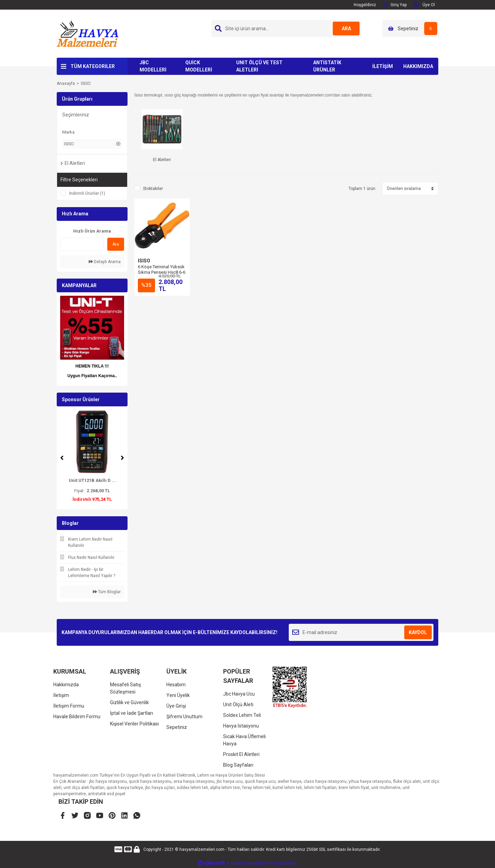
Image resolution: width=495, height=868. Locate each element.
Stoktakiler (153, 189)
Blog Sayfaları (238, 765)
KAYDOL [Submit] (418, 632)
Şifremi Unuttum (184, 717)
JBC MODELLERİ (153, 66)
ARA (346, 29)
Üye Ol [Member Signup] (424, 5)
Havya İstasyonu (241, 726)
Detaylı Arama (105, 262)
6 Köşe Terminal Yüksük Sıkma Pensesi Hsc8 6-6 (162, 269)
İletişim (61, 695)
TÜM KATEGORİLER (93, 66)
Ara (116, 244)
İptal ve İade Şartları (131, 713)
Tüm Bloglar (107, 592)
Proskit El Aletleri (241, 754)
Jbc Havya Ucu (239, 694)
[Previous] (62, 458)
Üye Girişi (176, 706)
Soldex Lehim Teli (242, 715)
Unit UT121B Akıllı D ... (92, 480)
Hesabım (176, 685)
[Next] (122, 458)
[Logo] (87, 33)
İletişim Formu (69, 706)
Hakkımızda (66, 685)
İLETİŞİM (383, 66)
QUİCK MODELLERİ (199, 66)
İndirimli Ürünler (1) (87, 193)
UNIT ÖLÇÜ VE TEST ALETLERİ (259, 66)
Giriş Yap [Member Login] (395, 5)
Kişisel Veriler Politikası (134, 724)
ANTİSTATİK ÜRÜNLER (327, 66)
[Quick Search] (82, 244)
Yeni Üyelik (178, 695)
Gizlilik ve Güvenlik (129, 702)
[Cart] (411, 29)
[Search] (286, 29)
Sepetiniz (177, 727)
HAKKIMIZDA (418, 66)
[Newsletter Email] (361, 632)
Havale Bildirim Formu (77, 717)
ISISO (86, 83)
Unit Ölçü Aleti (238, 704)
